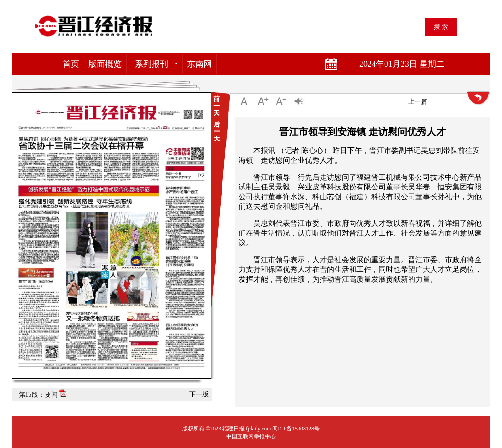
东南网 (199, 64)
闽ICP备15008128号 (296, 429)
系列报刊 (152, 64)
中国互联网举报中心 (251, 436)
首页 (71, 64)
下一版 (199, 394)
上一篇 (418, 102)
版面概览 (105, 64)
